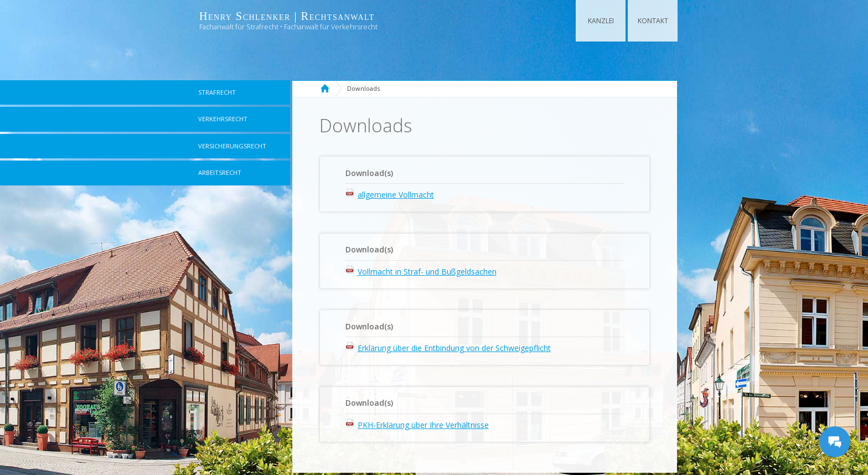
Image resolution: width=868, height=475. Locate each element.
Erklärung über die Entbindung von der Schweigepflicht (454, 348)
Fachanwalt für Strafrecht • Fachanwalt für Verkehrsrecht (288, 27)
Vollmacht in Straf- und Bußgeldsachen (427, 272)
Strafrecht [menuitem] (217, 92)
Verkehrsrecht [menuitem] (223, 119)
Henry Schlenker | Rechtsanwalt (287, 16)
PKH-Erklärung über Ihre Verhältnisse (423, 425)
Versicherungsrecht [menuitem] (232, 146)
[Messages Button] (835, 442)
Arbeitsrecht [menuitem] (220, 172)
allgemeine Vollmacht (396, 195)
